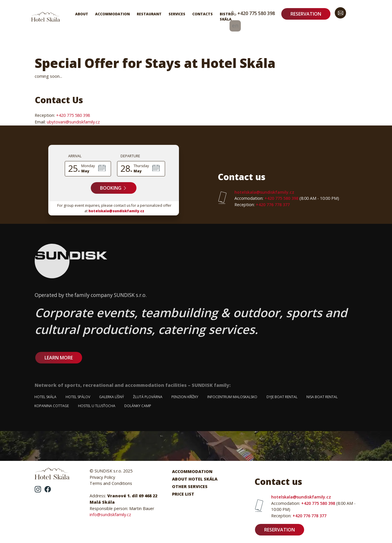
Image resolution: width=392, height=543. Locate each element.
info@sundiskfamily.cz (110, 515)
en (235, 25)
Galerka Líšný (112, 397)
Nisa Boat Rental (322, 397)
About (82, 14)
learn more (59, 358)
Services (177, 14)
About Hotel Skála (195, 479)
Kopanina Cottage (52, 406)
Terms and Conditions (111, 483)
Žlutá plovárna (148, 397)
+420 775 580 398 (253, 13)
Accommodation (112, 14)
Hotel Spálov (78, 397)
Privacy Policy (102, 477)
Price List (183, 494)
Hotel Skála (45, 397)
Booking (114, 188)
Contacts (203, 14)
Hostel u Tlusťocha (97, 406)
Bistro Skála (226, 17)
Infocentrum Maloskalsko (232, 397)
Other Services (190, 486)
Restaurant (149, 14)
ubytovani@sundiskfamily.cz (73, 122)
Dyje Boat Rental (282, 397)
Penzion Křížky (185, 397)
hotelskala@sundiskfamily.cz (116, 211)
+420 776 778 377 (262, 205)
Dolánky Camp (138, 406)
